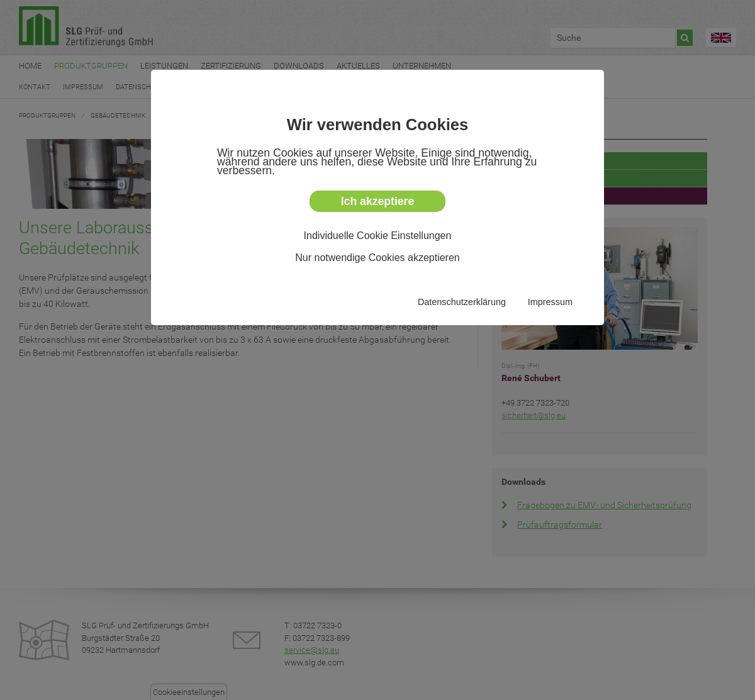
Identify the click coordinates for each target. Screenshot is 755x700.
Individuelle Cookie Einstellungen (378, 236)
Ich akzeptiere (377, 201)
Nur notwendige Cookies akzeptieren (377, 258)
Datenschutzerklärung (462, 302)
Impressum (550, 302)
